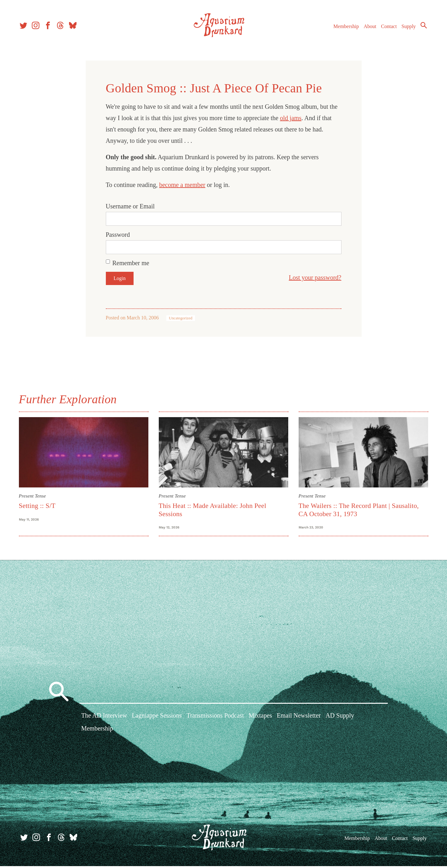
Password (118, 235)
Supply (407, 28)
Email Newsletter (299, 718)
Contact (387, 28)
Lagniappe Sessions (157, 718)
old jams (291, 118)
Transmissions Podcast (215, 718)
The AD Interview (104, 718)
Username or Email (130, 206)
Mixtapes (260, 718)
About (368, 28)
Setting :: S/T (37, 506)
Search (422, 27)
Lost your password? (315, 277)
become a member (182, 185)
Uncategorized (181, 318)
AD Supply (340, 718)
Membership (344, 28)
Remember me (131, 263)
